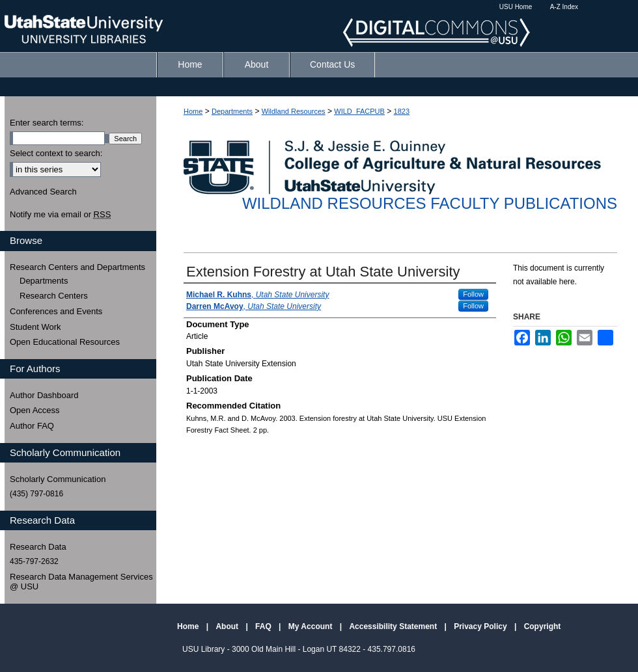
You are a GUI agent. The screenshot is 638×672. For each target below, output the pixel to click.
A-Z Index (564, 7)
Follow (473, 294)
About (228, 626)
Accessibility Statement (394, 626)
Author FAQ (32, 426)
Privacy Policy (481, 626)
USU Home (516, 7)
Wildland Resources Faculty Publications (430, 203)
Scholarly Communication (58, 479)
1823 (402, 111)
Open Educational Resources (65, 342)
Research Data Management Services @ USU (81, 582)
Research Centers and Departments (77, 267)
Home (193, 111)
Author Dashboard (44, 395)
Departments (232, 111)
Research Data (38, 547)
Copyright (543, 626)
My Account (312, 626)
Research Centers (54, 296)
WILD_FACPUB (359, 111)
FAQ (264, 626)
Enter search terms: (47, 123)
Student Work (35, 327)
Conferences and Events (56, 311)
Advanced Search (43, 192)
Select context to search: (56, 153)
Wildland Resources (294, 111)
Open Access (35, 410)
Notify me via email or (60, 215)
